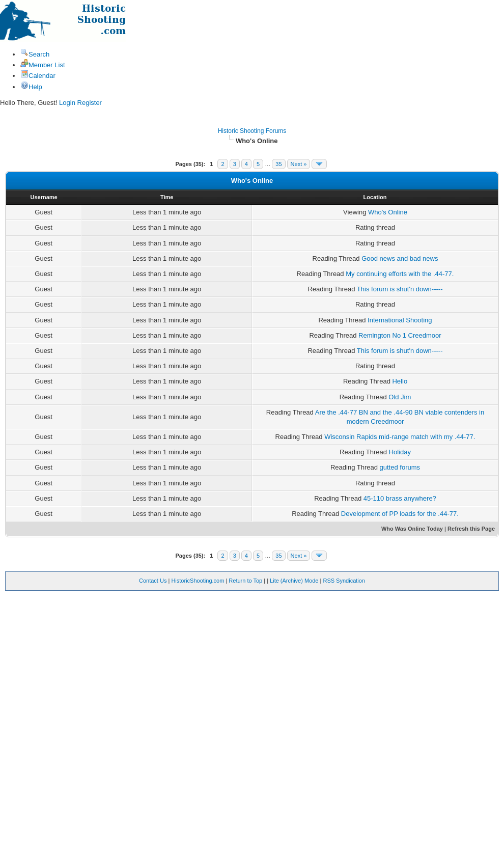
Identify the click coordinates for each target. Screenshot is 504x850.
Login (67, 103)
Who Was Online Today (412, 529)
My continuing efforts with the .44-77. (400, 274)
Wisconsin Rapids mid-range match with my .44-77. (400, 437)
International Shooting (400, 320)
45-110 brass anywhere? (400, 498)
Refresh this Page (471, 529)
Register (90, 103)
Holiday (400, 452)
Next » (299, 164)
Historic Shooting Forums (252, 131)
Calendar (38, 76)
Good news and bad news (400, 258)
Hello (400, 381)
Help (31, 87)
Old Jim (400, 397)
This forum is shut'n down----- (400, 289)
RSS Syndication (344, 581)
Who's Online (388, 212)
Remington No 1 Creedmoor (400, 335)
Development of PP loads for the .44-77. (400, 514)
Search (35, 54)
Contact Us (153, 581)
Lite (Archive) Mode (294, 581)
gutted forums (400, 467)
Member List (43, 65)
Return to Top (245, 581)
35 (278, 164)
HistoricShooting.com (198, 581)
